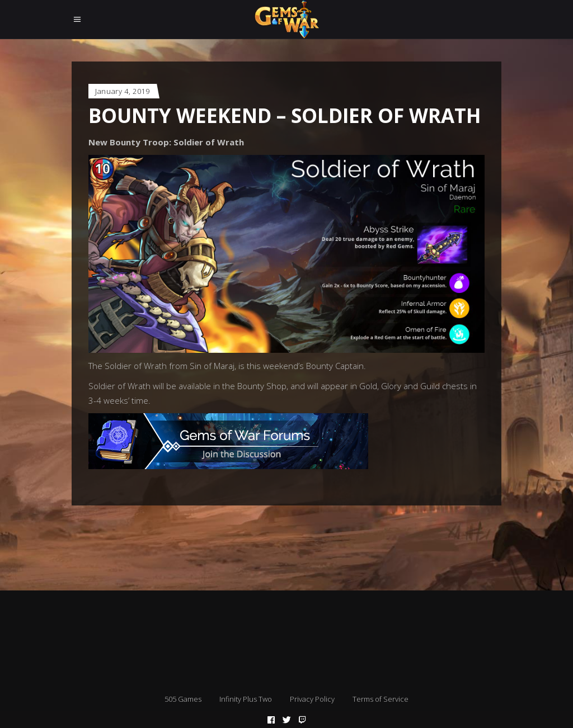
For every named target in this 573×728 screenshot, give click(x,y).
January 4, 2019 (123, 91)
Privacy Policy (312, 699)
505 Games (183, 699)
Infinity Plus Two (246, 699)
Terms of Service (381, 699)
